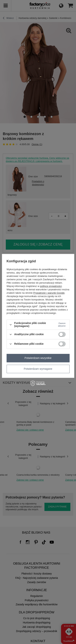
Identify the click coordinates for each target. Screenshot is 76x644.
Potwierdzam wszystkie (38, 358)
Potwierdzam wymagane (38, 369)
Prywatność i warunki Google (49, 293)
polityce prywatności (51, 286)
